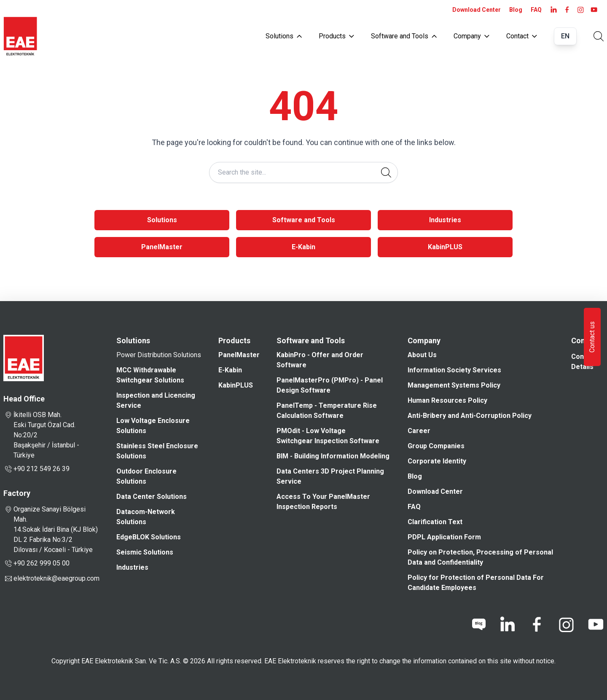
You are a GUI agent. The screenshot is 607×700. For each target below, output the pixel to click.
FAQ (536, 10)
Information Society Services (454, 370)
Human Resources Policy (447, 400)
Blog (516, 10)
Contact (522, 36)
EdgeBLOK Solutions (149, 537)
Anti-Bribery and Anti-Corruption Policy (470, 416)
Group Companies (436, 446)
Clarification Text (435, 522)
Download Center (477, 10)
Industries (445, 220)
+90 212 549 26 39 (36, 469)
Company (471, 36)
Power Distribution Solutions (159, 355)
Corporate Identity (437, 461)
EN (565, 36)
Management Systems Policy (454, 385)
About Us (422, 355)
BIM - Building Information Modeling (333, 456)
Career (419, 431)
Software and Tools (404, 36)
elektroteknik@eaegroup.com (56, 578)
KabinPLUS (445, 247)
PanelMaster (162, 247)
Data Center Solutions (152, 497)
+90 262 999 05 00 (36, 563)
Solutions (284, 36)
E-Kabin (303, 247)
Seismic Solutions (145, 552)
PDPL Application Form (444, 537)
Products (336, 36)
